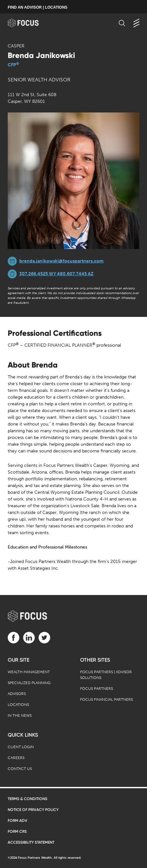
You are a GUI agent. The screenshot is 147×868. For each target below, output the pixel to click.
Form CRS (17, 831)
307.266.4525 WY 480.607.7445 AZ (56, 274)
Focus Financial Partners (106, 699)
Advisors (17, 694)
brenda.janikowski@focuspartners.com (61, 261)
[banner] (29, 23)
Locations (18, 705)
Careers (16, 758)
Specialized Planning (29, 683)
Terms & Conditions (28, 799)
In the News (20, 715)
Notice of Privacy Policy (33, 810)
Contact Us (20, 769)
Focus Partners (96, 689)
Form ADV (18, 821)
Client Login (21, 747)
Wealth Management (29, 672)
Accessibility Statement (31, 842)
